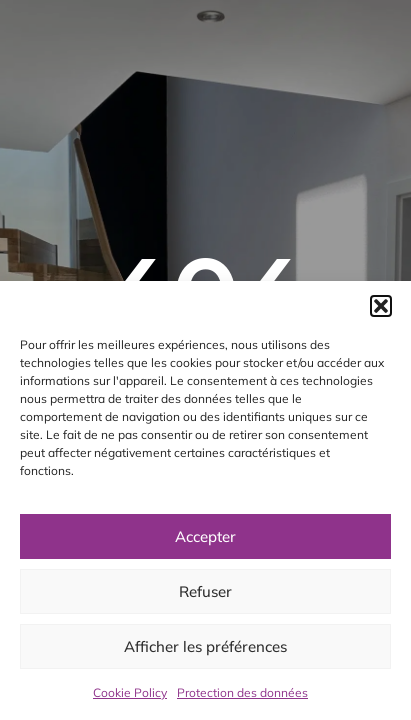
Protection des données (242, 692)
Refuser (205, 591)
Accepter (205, 536)
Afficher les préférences (205, 646)
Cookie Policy (130, 692)
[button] (381, 306)
